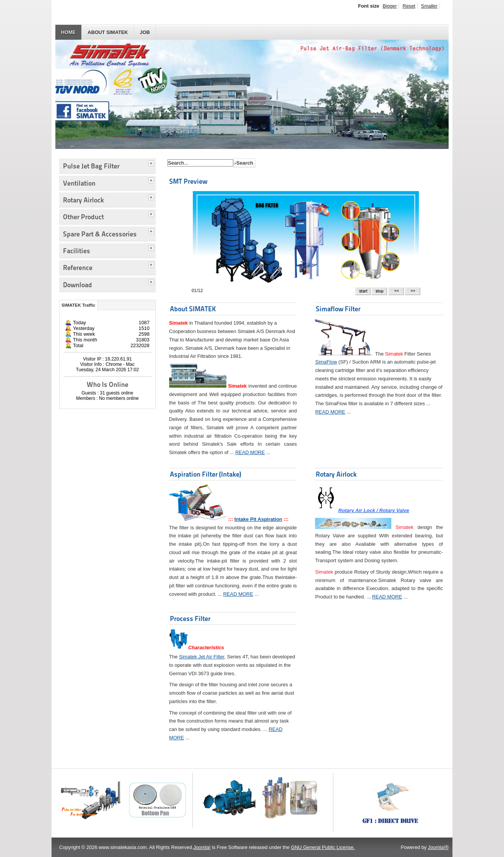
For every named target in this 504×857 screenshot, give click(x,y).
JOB (145, 32)
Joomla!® (438, 847)
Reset (409, 6)
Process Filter (190, 618)
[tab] (152, 162)
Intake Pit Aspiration (258, 519)
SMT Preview (188, 181)
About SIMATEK (108, 32)
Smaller (429, 6)
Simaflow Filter (338, 309)
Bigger (390, 6)
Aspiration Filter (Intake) (206, 474)
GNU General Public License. (323, 847)
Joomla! (202, 847)
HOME (68, 32)
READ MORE (250, 452)
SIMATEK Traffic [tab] (78, 305)
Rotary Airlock (336, 474)
